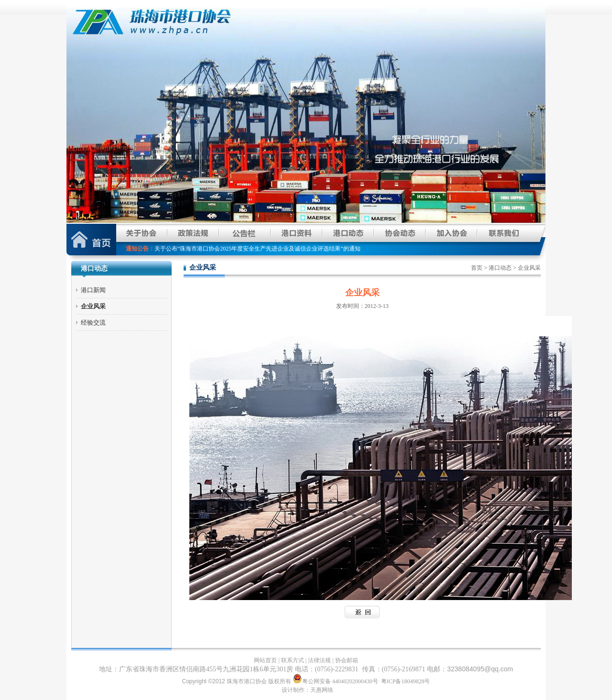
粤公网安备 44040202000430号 (336, 681)
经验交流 (93, 323)
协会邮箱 (347, 660)
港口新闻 (93, 290)
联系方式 (293, 660)
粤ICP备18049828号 (406, 681)
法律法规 (319, 660)
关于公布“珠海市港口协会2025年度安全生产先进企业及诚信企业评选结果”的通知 (257, 249)
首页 (477, 268)
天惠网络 (322, 690)
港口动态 (500, 268)
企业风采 (93, 306)
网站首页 (265, 660)
